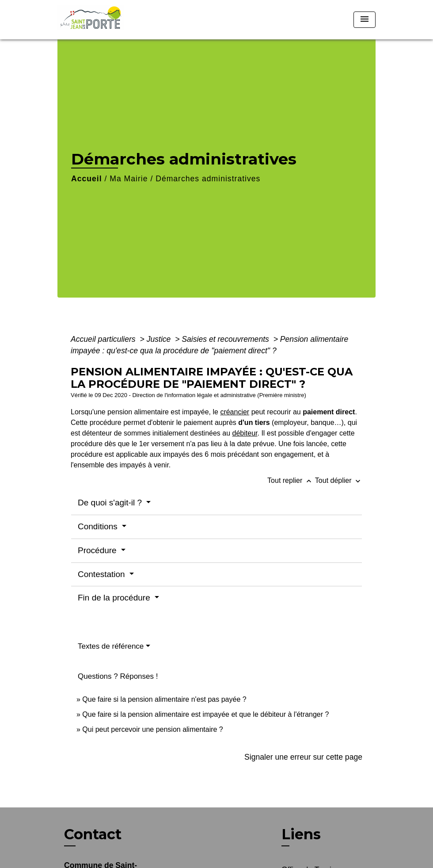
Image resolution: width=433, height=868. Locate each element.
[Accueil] (113, 20)
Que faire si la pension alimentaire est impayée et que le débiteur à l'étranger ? (205, 714)
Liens (301, 834)
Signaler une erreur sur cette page (303, 757)
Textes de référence (111, 646)
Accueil (87, 179)
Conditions (99, 526)
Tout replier (291, 480)
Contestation (103, 574)
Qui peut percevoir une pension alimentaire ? (152, 729)
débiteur (245, 433)
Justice (160, 339)
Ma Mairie (129, 179)
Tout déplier (339, 480)
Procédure (98, 550)
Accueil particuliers (104, 339)
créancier (235, 412)
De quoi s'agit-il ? (111, 503)
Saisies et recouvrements (226, 339)
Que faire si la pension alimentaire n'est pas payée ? (164, 699)
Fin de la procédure (115, 598)
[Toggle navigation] (365, 20)
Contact (93, 834)
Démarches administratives (208, 179)
